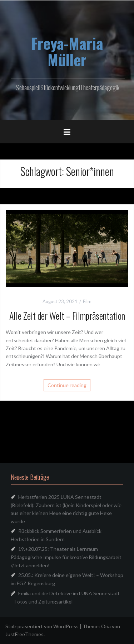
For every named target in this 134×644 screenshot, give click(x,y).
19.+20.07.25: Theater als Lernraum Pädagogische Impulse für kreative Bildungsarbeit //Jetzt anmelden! (66, 557)
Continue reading (67, 385)
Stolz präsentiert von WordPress (42, 626)
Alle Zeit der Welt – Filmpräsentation (67, 316)
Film (87, 301)
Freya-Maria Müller (67, 51)
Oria (106, 626)
